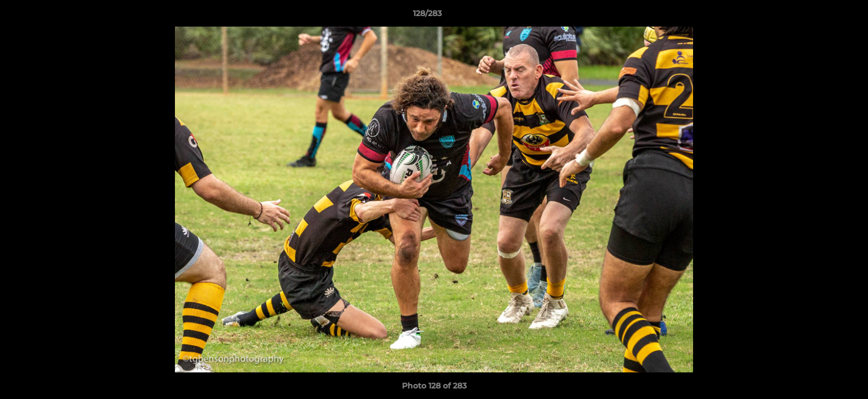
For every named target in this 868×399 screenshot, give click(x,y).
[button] (821, 16)
